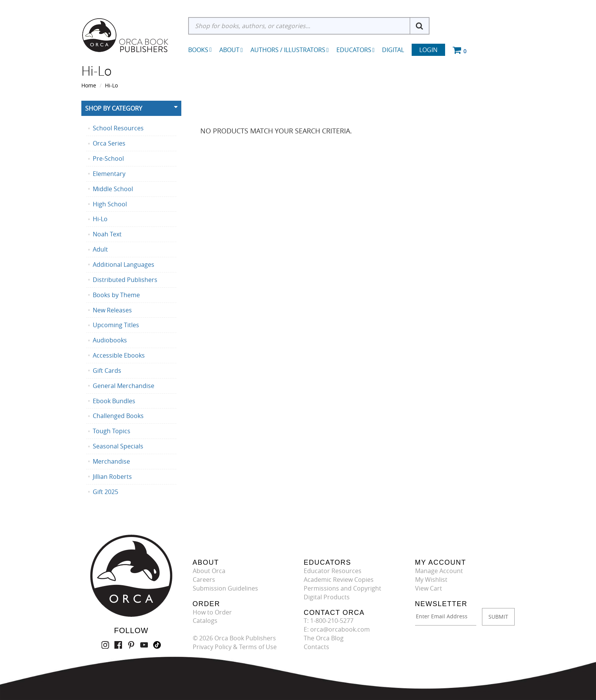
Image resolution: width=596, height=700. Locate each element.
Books (198, 50)
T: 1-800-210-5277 (329, 621)
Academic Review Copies (339, 580)
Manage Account (439, 571)
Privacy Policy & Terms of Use (235, 647)
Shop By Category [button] (114, 108)
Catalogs (205, 621)
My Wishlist (431, 580)
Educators (356, 50)
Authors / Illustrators (290, 50)
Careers (204, 580)
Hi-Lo (111, 85)
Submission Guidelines (225, 588)
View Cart (429, 588)
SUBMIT (498, 617)
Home (89, 85)
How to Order (212, 612)
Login (428, 50)
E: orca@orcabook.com (337, 629)
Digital (393, 50)
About (231, 50)
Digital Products (327, 597)
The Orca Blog (324, 638)
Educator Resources (333, 571)
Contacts (316, 647)
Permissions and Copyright (342, 588)
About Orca (209, 571)
